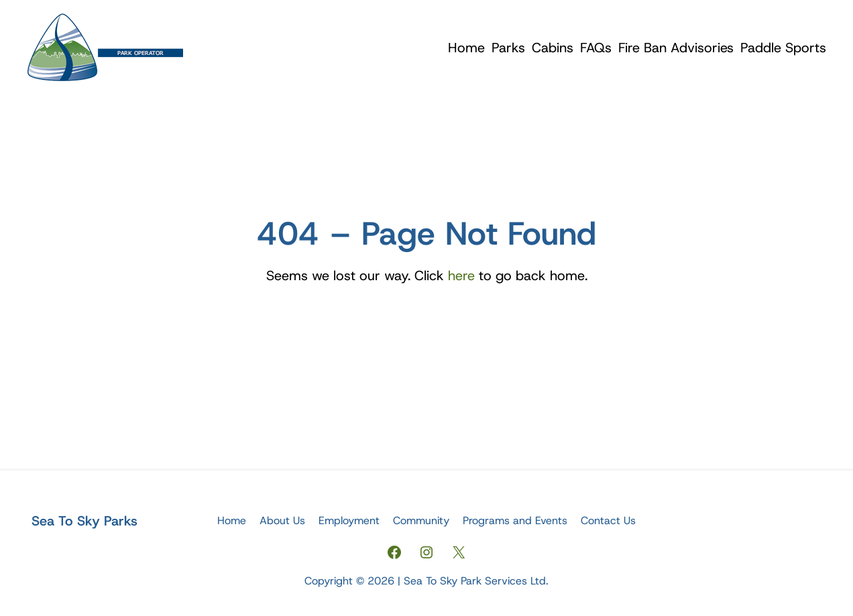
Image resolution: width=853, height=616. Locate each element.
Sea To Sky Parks (84, 521)
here (461, 275)
